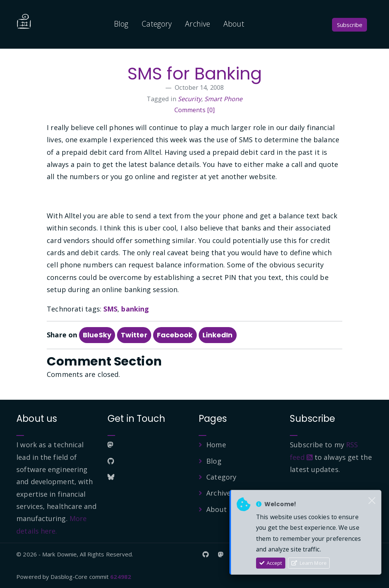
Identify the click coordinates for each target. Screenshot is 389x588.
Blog (121, 24)
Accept (271, 563)
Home (216, 445)
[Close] (372, 501)
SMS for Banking (195, 74)
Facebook (175, 335)
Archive (198, 24)
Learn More (309, 563)
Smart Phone (223, 99)
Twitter (134, 335)
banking (135, 309)
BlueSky (97, 335)
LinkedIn (218, 335)
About (234, 24)
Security (190, 99)
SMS (110, 309)
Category (157, 24)
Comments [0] (194, 110)
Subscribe (350, 25)
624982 (121, 577)
